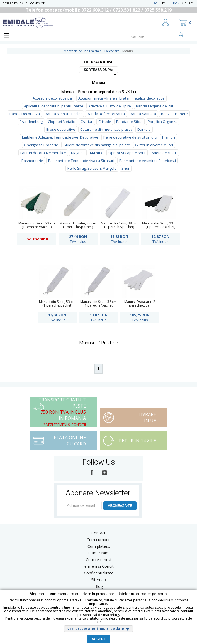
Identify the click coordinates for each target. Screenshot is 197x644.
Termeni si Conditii (99, 566)
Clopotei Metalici (62, 122)
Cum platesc (99, 546)
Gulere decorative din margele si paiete (97, 145)
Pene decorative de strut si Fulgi (130, 137)
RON (176, 3)
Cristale (105, 122)
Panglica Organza (163, 122)
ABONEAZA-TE (120, 506)
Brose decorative (61, 129)
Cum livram (98, 553)
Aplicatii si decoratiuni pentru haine (54, 106)
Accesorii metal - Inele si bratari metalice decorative (121, 98)
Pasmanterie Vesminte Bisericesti (148, 161)
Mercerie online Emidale (83, 51)
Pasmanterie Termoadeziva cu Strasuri (81, 161)
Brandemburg (31, 122)
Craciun (87, 122)
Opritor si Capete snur (127, 153)
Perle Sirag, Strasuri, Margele (92, 168)
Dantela (144, 129)
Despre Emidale (15, 3)
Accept (98, 639)
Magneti (78, 153)
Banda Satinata (143, 114)
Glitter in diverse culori (154, 145)
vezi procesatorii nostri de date (96, 629)
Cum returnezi (98, 560)
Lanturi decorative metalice (43, 153)
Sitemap (98, 580)
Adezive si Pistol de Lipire (110, 106)
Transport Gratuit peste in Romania (62, 412)
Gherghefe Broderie (41, 145)
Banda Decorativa (25, 114)
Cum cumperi (99, 540)
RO (155, 3)
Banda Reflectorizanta (106, 114)
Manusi (97, 153)
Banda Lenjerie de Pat (155, 106)
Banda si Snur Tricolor (63, 114)
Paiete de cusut (164, 153)
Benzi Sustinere (174, 114)
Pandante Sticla (129, 122)
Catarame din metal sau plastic (106, 129)
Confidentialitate (99, 573)
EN (167, 3)
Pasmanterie (32, 161)
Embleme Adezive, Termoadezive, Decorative (60, 137)
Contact (37, 3)
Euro (189, 3)
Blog (99, 586)
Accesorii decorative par (53, 98)
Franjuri (169, 137)
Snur (126, 168)
